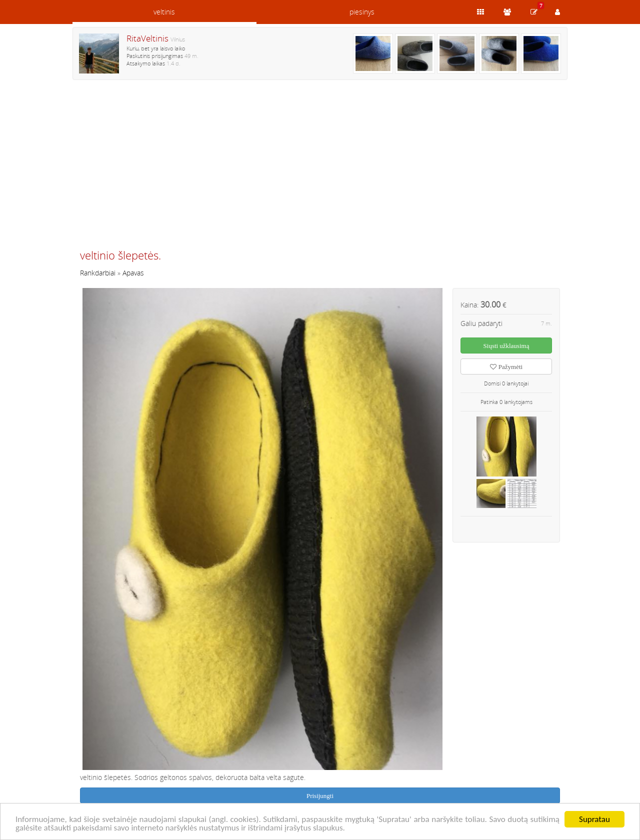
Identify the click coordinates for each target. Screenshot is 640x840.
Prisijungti (320, 796)
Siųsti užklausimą (506, 346)
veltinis (164, 12)
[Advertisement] (320, 168)
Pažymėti (506, 367)
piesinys (362, 12)
